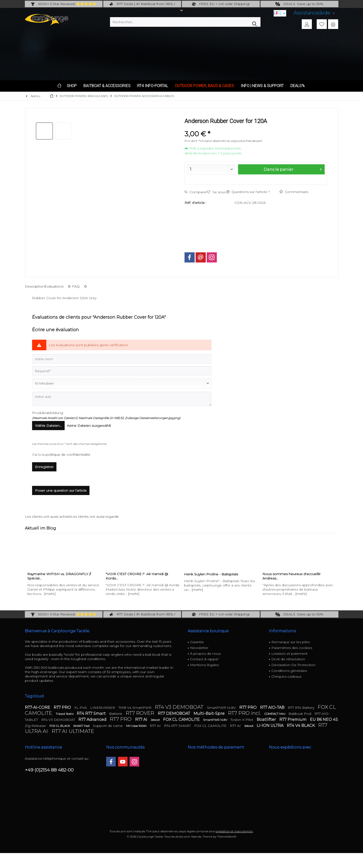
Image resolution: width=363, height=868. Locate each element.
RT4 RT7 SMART (178, 726)
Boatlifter (267, 720)
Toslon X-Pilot (242, 720)
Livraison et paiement (289, 654)
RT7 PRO (63, 707)
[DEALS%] (298, 86)
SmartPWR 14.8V (222, 708)
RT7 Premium (293, 720)
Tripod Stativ (65, 714)
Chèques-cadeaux (286, 676)
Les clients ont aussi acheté (48, 517)
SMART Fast (82, 726)
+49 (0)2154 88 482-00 (49, 770)
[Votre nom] (122, 359)
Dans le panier (292, 169)
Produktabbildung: (48, 413)
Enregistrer (44, 467)
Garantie (197, 642)
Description (35, 286)
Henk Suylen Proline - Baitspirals (211, 574)
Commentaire (294, 192)
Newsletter (199, 648)
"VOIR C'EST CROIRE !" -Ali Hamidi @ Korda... (137, 576)
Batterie (116, 714)
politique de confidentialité (68, 455)
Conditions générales (289, 671)
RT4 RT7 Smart (92, 713)
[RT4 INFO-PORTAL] (153, 86)
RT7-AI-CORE (38, 707)
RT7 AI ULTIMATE (73, 731)
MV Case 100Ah (137, 726)
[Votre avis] (122, 399)
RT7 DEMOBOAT (174, 713)
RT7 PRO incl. (245, 713)
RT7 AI (142, 720)
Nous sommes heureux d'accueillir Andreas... (291, 576)
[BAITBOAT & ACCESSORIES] (107, 86)
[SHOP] (72, 86)
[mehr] (50, 594)
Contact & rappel (204, 659)
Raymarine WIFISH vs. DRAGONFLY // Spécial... (59, 576)
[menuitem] (314, 13)
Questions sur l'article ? (248, 192)
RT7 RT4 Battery (301, 708)
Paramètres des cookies (292, 648)
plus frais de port (251, 141)
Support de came (108, 726)
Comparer (196, 192)
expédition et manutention (234, 831)
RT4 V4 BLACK (301, 726)
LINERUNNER (103, 708)
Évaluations (58, 286)
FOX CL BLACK (60, 726)
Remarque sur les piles (291, 642)
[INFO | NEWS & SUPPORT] (262, 86)
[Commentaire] (122, 383)
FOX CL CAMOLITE (182, 720)
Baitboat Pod (300, 714)
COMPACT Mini (275, 714)
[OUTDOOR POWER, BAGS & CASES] (204, 86)
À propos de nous (205, 654)
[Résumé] (122, 371)
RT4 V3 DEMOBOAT (180, 707)
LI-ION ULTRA (271, 726)
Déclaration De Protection (293, 665)
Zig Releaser (36, 726)
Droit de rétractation (288, 659)
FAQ (80, 286)
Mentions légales (204, 665)
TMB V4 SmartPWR (135, 708)
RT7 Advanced (93, 720)
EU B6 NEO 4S (324, 720)
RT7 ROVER (140, 713)
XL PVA (81, 708)
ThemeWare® (227, 837)
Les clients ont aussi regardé (95, 517)
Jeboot (156, 720)
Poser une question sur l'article (61, 490)
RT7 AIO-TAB (273, 707)
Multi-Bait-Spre (209, 713)
